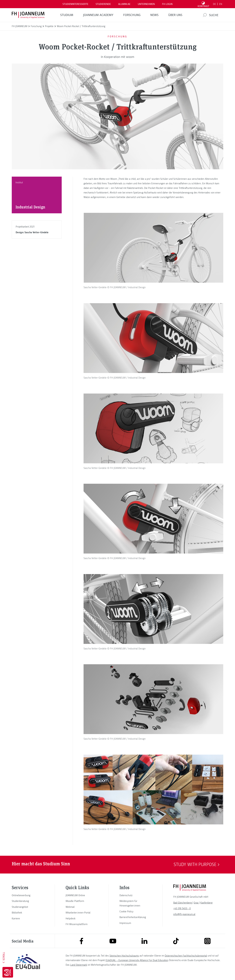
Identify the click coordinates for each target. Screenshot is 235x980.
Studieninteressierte (75, 4)
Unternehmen (146, 4)
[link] (28, 895)
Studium (67, 15)
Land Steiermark (79, 965)
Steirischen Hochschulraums (124, 956)
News (154, 15)
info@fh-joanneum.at (184, 914)
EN (221, 4)
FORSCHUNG (132, 15)
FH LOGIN (167, 4)
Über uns (175, 15)
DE (214, 4)
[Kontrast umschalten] (204, 4)
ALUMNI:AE (124, 4)
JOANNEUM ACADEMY (98, 15)
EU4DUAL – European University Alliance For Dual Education (137, 960)
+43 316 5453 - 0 (182, 908)
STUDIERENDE (103, 4)
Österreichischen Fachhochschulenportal (186, 956)
